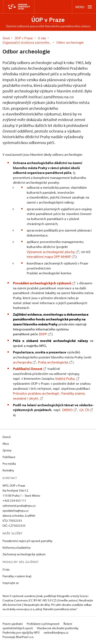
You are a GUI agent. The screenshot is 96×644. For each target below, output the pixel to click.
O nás (6, 569)
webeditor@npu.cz (56, 632)
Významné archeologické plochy (53, 252)
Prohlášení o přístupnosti (43, 624)
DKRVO (69, 410)
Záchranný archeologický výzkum (24, 554)
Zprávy (7, 450)
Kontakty (8, 470)
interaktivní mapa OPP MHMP (51, 256)
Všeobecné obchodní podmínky (58, 628)
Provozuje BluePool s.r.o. (18, 637)
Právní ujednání (13, 624)
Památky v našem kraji (17, 576)
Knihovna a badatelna (16, 547)
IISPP (45, 334)
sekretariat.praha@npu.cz (19, 505)
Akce (6, 443)
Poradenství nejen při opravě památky (27, 541)
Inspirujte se (11, 583)
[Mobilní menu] (84, 7)
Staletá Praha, (67, 378)
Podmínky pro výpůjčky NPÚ (21, 632)
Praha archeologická (55, 362)
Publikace (9, 457)
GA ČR (86, 410)
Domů (7, 437)
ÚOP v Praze (48, 20)
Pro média (9, 464)
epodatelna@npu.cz (15, 511)
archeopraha (24, 362)
